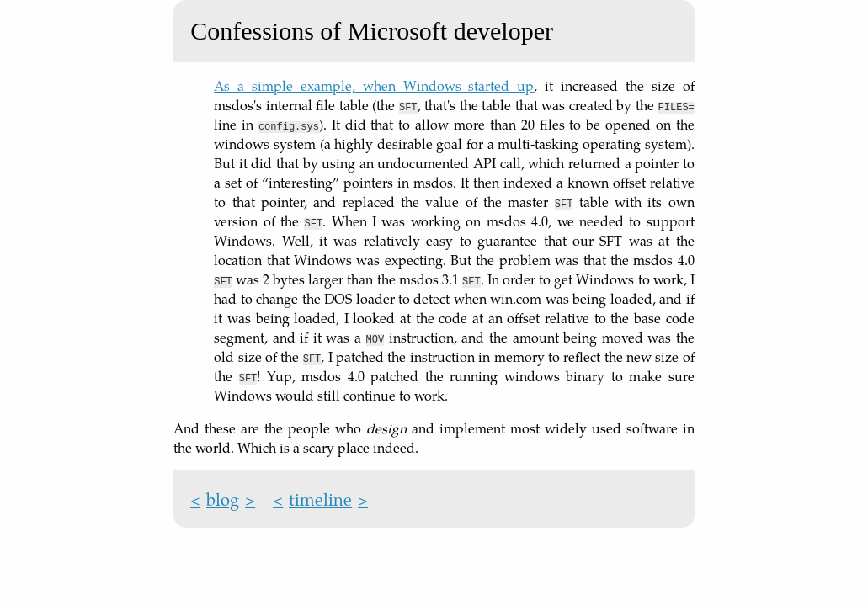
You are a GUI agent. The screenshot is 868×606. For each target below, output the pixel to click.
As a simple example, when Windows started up (374, 85)
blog (223, 499)
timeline (320, 499)
